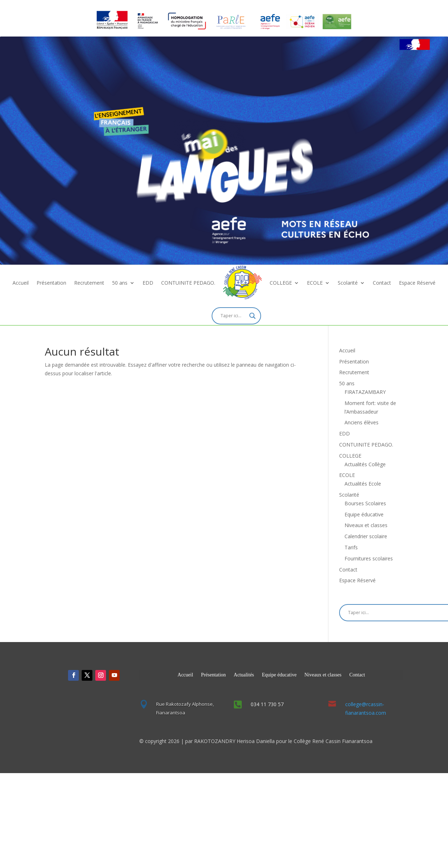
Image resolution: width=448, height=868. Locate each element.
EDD (148, 283)
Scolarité (348, 283)
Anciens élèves (362, 422)
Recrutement (89, 283)
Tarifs (351, 547)
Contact (382, 283)
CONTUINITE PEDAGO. (188, 283)
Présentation (51, 283)
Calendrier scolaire (366, 536)
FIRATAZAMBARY (365, 392)
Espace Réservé (417, 283)
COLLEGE (281, 283)
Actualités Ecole (363, 484)
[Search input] (233, 316)
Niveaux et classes (366, 525)
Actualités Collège (365, 464)
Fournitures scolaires (369, 558)
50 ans (120, 283)
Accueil (21, 283)
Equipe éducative (364, 514)
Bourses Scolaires (365, 503)
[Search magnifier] (252, 316)
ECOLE (315, 283)
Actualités (244, 675)
